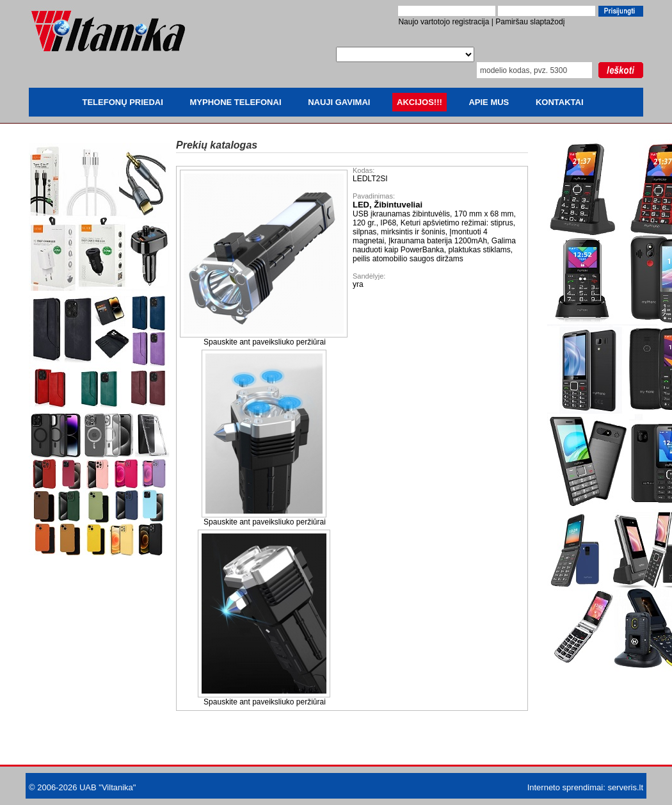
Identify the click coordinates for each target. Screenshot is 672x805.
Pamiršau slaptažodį (530, 22)
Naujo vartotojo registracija (444, 22)
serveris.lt (625, 787)
